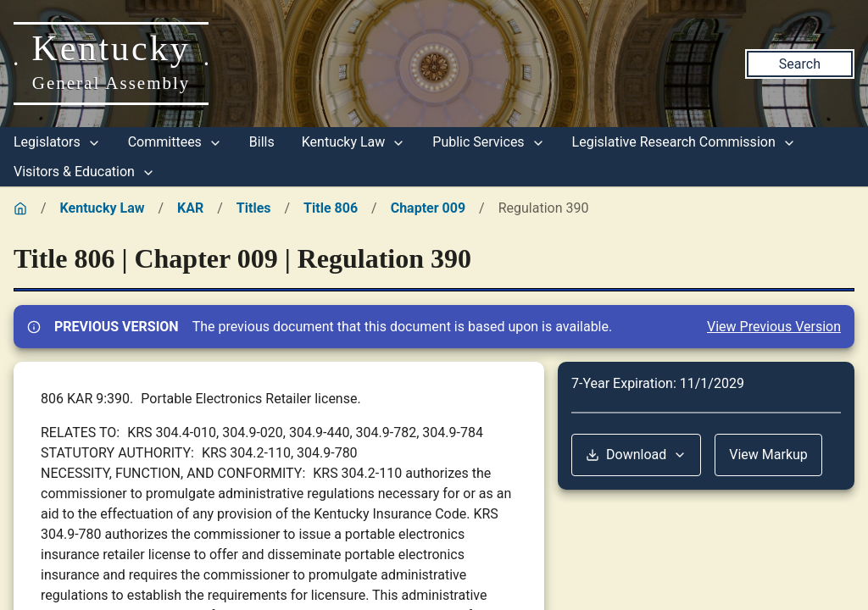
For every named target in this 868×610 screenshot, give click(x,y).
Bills (262, 142)
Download (636, 455)
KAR (190, 208)
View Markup (768, 455)
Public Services (488, 142)
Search (800, 64)
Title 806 (331, 208)
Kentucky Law (354, 142)
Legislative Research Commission (684, 142)
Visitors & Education (84, 172)
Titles (254, 208)
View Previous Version (774, 327)
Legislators (57, 142)
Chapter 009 (428, 208)
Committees (175, 142)
